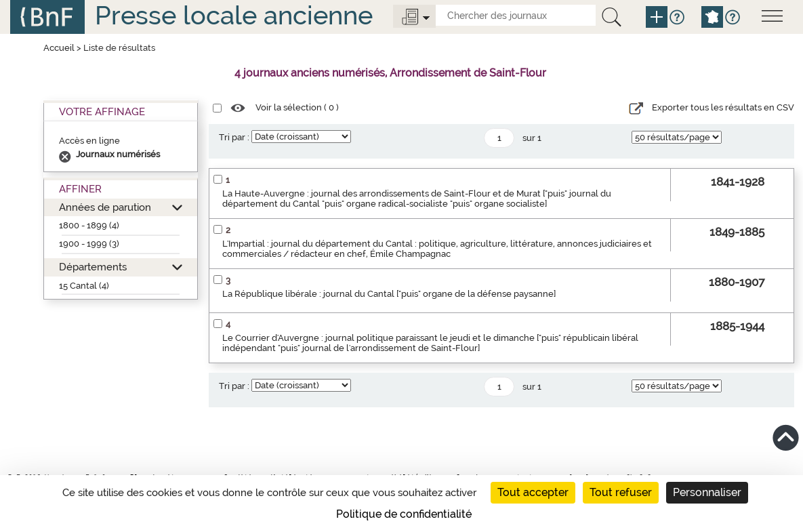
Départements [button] (93, 267)
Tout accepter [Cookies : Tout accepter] (533, 492)
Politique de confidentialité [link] (404, 514)
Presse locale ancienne (234, 15)
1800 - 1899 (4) (89, 225)
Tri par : (234, 137)
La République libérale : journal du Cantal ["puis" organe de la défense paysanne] (389, 294)
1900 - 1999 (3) (89, 244)
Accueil (59, 48)
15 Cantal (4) (84, 286)
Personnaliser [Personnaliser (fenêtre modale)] (707, 492)
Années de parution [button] (105, 207)
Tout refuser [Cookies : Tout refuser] (621, 492)
